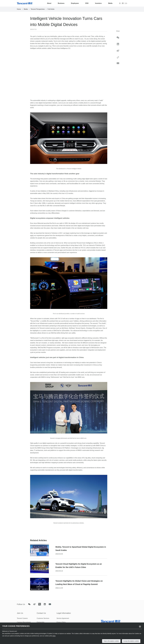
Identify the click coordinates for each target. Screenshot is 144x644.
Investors (98, 3)
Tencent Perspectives (38, 9)
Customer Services (43, 618)
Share (118, 31)
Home (19, 9)
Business (61, 3)
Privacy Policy (61, 622)
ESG (87, 3)
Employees (75, 3)
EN (126, 3)
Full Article (51, 9)
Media (110, 3)
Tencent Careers (22, 618)
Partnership (40, 622)
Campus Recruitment (24, 622)
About (49, 3)
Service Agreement (63, 618)
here (54, 636)
